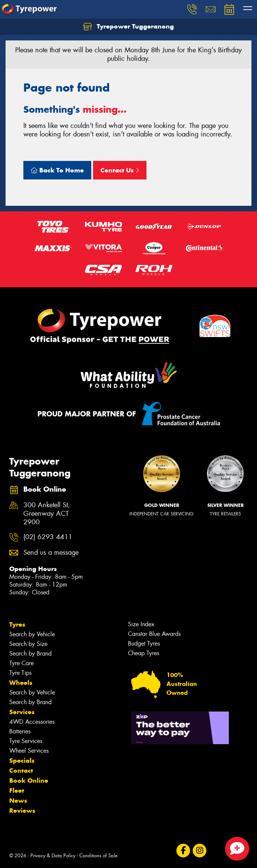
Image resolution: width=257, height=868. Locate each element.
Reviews (22, 811)
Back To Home (57, 170)
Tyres (17, 624)
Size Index (141, 624)
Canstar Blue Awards (154, 634)
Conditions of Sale (98, 856)
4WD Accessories (32, 722)
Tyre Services (26, 741)
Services (22, 712)
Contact (21, 770)
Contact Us (120, 170)
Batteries (20, 731)
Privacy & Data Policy (53, 856)
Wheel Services (29, 751)
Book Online (29, 780)
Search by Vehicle (32, 634)
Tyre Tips (20, 673)
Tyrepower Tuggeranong (128, 27)
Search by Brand (30, 654)
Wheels (21, 683)
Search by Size (28, 644)
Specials (22, 760)
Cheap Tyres (144, 653)
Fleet (17, 791)
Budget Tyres (144, 643)
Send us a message (51, 553)
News (18, 801)
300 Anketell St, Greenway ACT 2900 (47, 514)
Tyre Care (22, 663)
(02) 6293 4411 (48, 537)
